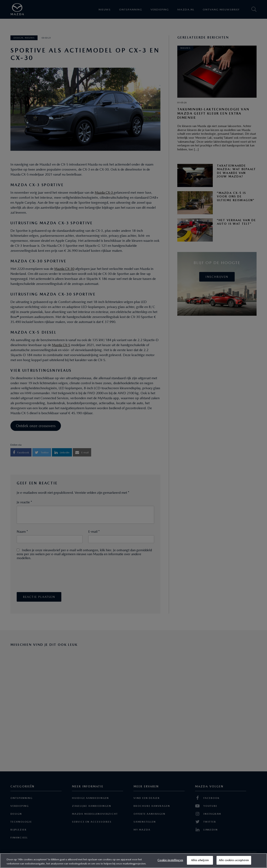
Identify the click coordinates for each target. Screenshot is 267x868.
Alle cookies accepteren (234, 860)
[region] (133, 861)
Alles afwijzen (200, 860)
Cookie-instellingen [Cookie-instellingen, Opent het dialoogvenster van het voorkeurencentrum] (170, 860)
